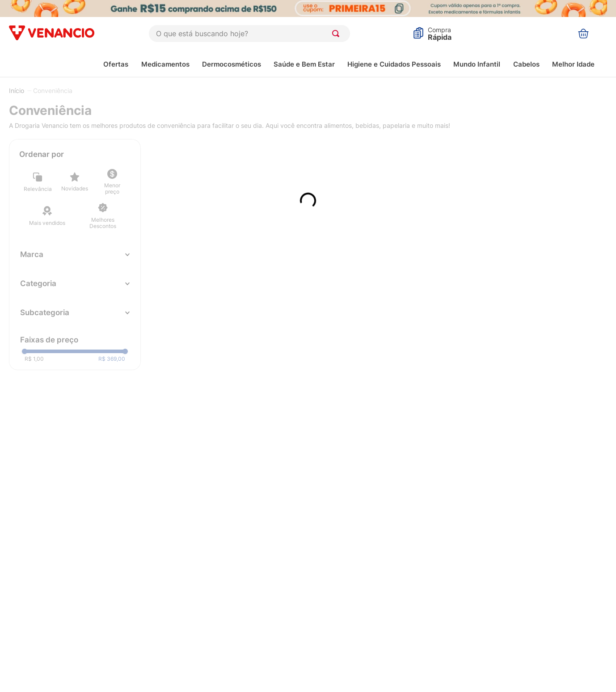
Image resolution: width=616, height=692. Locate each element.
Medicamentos (165, 64)
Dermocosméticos (232, 64)
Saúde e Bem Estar (304, 64)
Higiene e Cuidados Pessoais (394, 64)
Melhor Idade (573, 64)
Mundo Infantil (477, 64)
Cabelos (526, 64)
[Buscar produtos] (338, 34)
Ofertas (116, 64)
